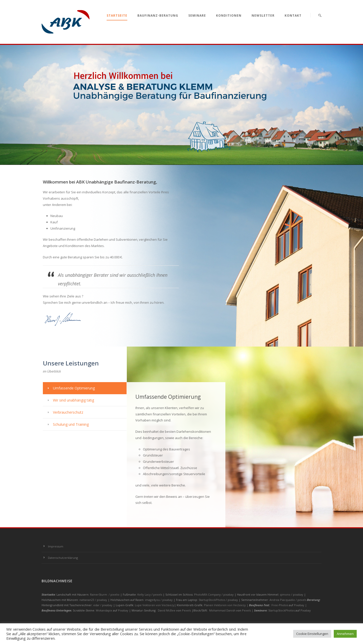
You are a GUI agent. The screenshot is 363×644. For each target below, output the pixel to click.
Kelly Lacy (144, 594)
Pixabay (123, 610)
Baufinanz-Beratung (158, 16)
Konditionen (229, 16)
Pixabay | (300, 605)
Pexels (186, 610)
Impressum (56, 546)
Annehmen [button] (345, 634)
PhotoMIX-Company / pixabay (214, 594)
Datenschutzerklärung (63, 558)
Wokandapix (104, 610)
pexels (158, 594)
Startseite (117, 16)
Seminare (197, 16)
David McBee (167, 610)
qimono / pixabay (292, 594)
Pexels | (248, 610)
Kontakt (293, 16)
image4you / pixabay (159, 600)
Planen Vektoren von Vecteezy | (226, 605)
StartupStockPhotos (281, 610)
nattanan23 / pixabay (94, 600)
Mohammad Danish (222, 610)
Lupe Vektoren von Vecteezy (155, 605)
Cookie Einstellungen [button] (312, 634)
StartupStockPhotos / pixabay (219, 600)
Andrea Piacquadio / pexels (288, 600)
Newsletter (263, 16)
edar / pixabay (103, 605)
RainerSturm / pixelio (105, 594)
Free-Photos (280, 605)
